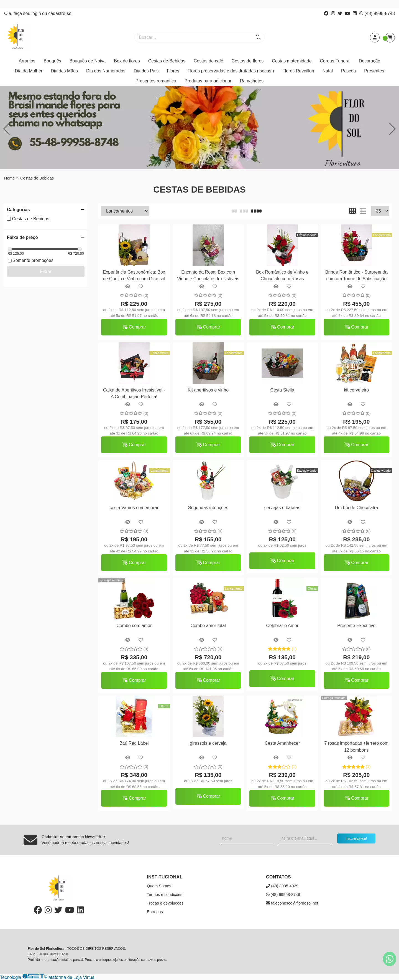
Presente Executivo (356, 626)
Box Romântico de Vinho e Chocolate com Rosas (282, 275)
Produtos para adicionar (208, 81)
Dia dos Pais (146, 71)
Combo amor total (208, 626)
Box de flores (127, 61)
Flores (173, 71)
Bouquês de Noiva (88, 61)
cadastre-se (60, 13)
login (37, 13)
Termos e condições (165, 895)
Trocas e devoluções (165, 903)
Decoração (369, 61)
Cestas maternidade (292, 61)
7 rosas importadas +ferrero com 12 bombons (356, 747)
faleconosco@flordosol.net (292, 903)
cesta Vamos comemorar (134, 508)
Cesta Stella (282, 390)
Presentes (374, 71)
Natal (328, 71)
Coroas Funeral (335, 61)
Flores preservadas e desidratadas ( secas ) (231, 71)
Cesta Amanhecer (282, 743)
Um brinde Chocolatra (356, 508)
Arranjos (27, 61)
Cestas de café (209, 61)
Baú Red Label (134, 743)
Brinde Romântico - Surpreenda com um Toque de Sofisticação (356, 275)
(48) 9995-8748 (377, 13)
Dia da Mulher (29, 71)
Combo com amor (134, 626)
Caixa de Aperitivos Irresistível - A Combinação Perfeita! (134, 393)
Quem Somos (159, 886)
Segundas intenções (208, 508)
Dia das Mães (64, 71)
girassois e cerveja (208, 743)
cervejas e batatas (282, 508)
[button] (392, 129)
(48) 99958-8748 (283, 895)
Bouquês (52, 61)
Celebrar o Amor (282, 626)
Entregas (155, 912)
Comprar (134, 327)
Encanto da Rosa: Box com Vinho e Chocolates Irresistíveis (208, 275)
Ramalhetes (252, 81)
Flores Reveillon (298, 71)
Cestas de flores (248, 61)
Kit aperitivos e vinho (208, 390)
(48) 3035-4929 (282, 886)
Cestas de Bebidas (167, 61)
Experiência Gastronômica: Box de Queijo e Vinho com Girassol (134, 275)
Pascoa (348, 71)
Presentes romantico (156, 81)
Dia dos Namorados (106, 71)
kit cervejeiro (356, 390)
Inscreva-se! (356, 838)
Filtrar (46, 271)
